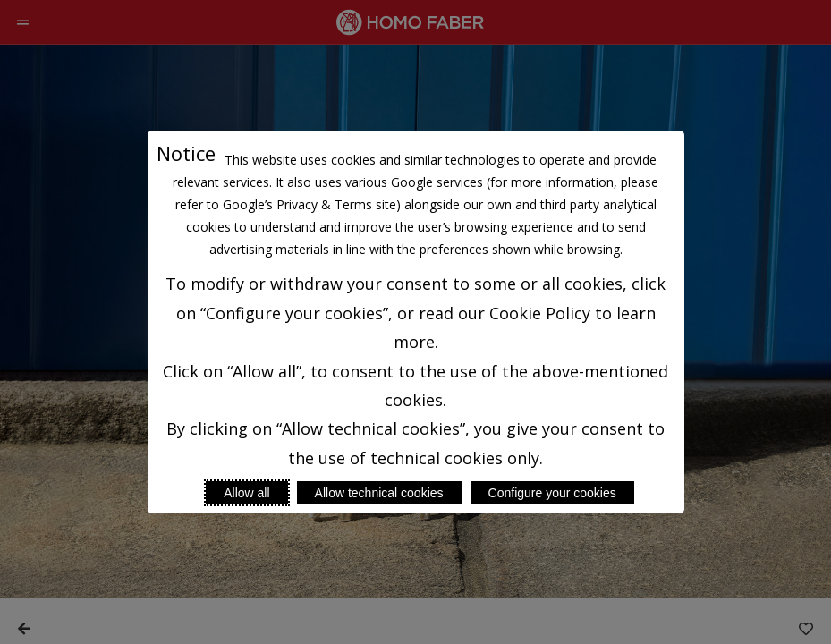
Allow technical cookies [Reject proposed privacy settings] (379, 493)
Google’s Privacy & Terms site (310, 204)
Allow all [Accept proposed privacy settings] (246, 493)
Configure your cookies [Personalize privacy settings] (552, 493)
